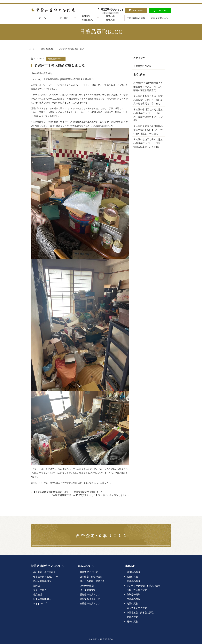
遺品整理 (38, 595)
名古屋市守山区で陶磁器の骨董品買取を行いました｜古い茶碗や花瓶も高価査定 (148, 87)
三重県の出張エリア (90, 604)
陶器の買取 (132, 604)
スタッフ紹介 (40, 590)
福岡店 (36, 586)
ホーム (43, 18)
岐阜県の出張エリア (90, 599)
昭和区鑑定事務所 (42, 581)
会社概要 (64, 18)
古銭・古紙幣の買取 (137, 590)
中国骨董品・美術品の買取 (140, 613)
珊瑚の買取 (132, 622)
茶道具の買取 (133, 581)
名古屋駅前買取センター (45, 577)
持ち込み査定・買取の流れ (93, 581)
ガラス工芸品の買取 (137, 608)
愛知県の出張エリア (90, 595)
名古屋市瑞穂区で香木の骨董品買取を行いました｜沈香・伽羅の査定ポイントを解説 (148, 143)
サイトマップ (40, 604)
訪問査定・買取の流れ (91, 577)
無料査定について (89, 572)
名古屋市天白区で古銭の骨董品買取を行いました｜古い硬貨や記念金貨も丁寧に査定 (148, 100)
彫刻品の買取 (133, 595)
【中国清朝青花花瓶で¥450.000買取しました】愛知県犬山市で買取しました (89, 495)
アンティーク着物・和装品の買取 (144, 586)
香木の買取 (132, 617)
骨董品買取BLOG (159, 18)
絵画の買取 (132, 577)
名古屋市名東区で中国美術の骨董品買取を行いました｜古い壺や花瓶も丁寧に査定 (148, 130)
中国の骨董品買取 (136, 18)
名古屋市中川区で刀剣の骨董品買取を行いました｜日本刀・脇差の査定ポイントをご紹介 (148, 115)
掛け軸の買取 (133, 572)
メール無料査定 (88, 590)
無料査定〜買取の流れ (87, 18)
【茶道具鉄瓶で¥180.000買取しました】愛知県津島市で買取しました (68, 492)
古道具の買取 (133, 599)
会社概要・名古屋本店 (44, 572)
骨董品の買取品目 (110, 18)
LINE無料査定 (87, 586)
